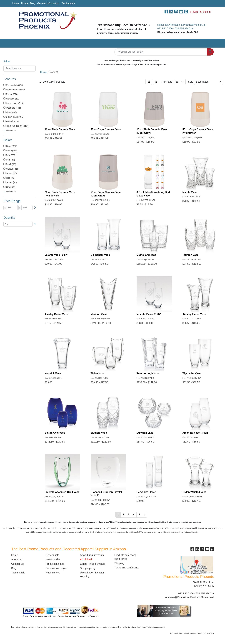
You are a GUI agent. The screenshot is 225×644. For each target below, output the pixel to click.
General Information (48, 3)
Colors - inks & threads (93, 564)
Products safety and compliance (125, 557)
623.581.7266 (165, 29)
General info (52, 555)
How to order (53, 559)
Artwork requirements (92, 555)
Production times (55, 564)
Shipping (119, 563)
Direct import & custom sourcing (93, 574)
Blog (32, 3)
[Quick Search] (161, 52)
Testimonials (68, 3)
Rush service (53, 573)
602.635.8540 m (184, 29)
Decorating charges (56, 568)
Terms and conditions (126, 568)
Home (16, 3)
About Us (16, 559)
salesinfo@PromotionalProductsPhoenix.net (182, 25)
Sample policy (88, 568)
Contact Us (17, 564)
